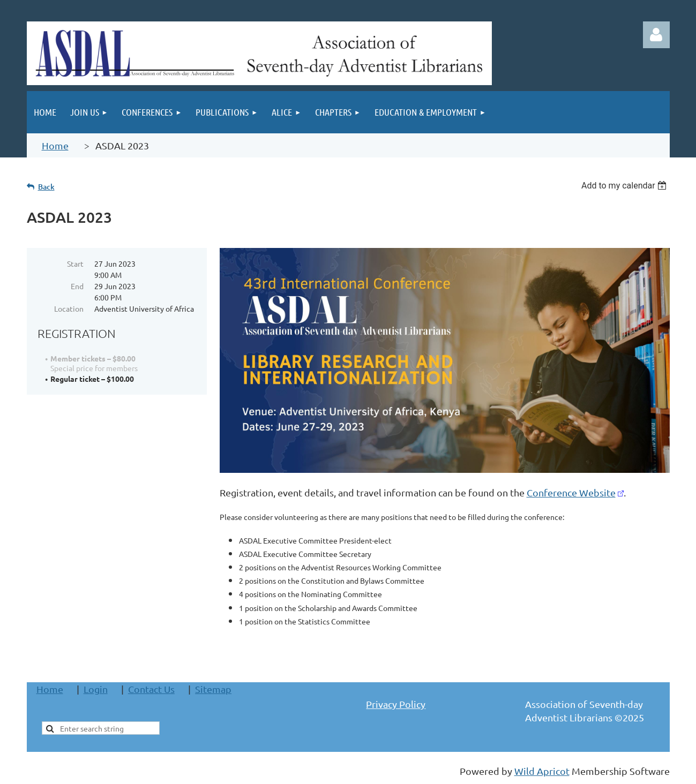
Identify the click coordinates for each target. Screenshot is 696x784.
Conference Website (571, 492)
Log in (656, 35)
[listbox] (626, 186)
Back (46, 187)
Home (55, 145)
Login (96, 689)
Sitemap (213, 689)
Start (75, 263)
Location (69, 308)
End (77, 286)
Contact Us (151, 689)
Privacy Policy (396, 704)
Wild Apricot (542, 771)
